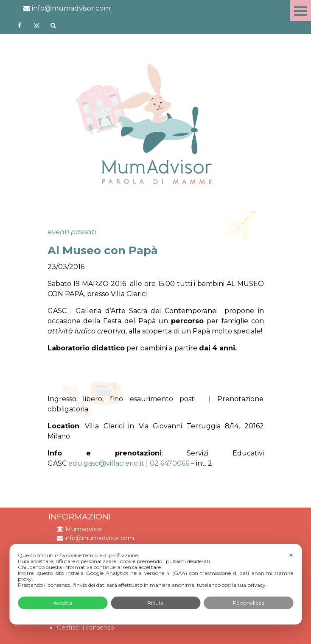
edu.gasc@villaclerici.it (106, 463)
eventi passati (72, 232)
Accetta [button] (63, 603)
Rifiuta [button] (155, 603)
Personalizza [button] (249, 603)
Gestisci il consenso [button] (85, 627)
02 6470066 (170, 463)
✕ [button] (291, 555)
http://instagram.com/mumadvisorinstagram (36, 25)
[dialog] (155, 584)
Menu (300, 11)
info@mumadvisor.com (67, 8)
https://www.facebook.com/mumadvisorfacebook (20, 25)
